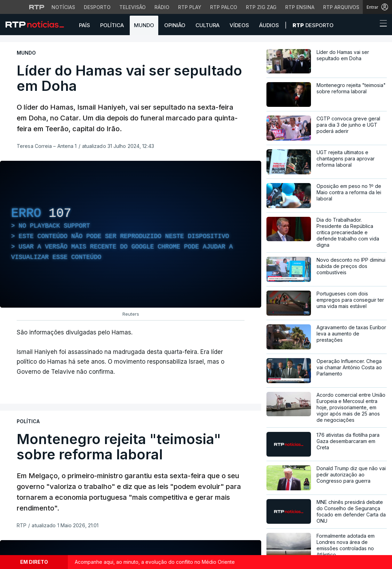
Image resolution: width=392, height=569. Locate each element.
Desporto (313, 25)
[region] (131, 234)
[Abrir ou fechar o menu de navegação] (381, 24)
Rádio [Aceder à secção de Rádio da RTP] (162, 7)
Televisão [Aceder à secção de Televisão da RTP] (133, 7)
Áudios (269, 25)
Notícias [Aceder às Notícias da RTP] (63, 7)
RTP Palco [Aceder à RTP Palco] (224, 7)
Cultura (207, 25)
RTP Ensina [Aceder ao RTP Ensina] (300, 7)
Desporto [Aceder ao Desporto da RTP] (97, 7)
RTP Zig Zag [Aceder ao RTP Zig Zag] (261, 7)
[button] (370, 25)
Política (112, 25)
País (85, 25)
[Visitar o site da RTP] (37, 7)
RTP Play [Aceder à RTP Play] (190, 7)
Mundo (144, 25)
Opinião (175, 25)
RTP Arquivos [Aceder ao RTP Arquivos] (341, 7)
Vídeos (239, 25)
